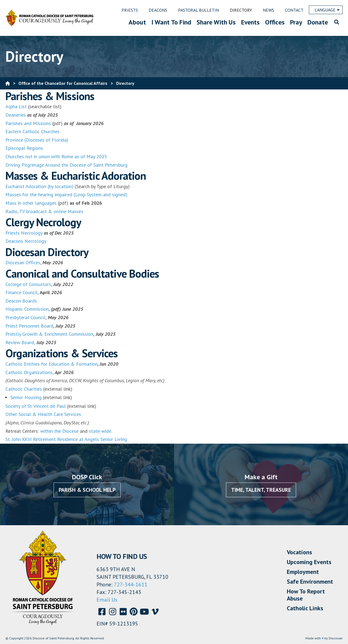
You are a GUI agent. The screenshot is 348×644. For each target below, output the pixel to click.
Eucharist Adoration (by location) (39, 186)
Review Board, (20, 342)
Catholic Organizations (29, 372)
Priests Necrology (24, 233)
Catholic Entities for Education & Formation (52, 364)
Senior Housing (26, 397)
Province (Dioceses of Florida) (37, 140)
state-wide (100, 431)
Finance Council (21, 292)
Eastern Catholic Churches (32, 131)
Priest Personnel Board (29, 326)
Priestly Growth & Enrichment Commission (49, 334)
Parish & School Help (87, 490)
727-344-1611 (131, 584)
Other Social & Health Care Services (43, 414)
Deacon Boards (21, 301)
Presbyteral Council (25, 317)
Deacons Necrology (26, 241)
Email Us (107, 600)
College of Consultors (28, 284)
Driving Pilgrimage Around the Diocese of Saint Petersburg (66, 165)
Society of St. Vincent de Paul (36, 406)
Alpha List (16, 106)
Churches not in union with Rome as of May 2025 (56, 156)
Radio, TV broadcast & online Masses (44, 211)
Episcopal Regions (24, 148)
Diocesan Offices (23, 262)
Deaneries (16, 115)
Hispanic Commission (27, 309)
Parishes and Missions (28, 123)
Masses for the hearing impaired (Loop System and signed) (66, 195)
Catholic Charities (24, 389)
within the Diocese (59, 431)
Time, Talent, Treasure (261, 490)
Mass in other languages (31, 203)
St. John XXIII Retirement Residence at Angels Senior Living (66, 439)
